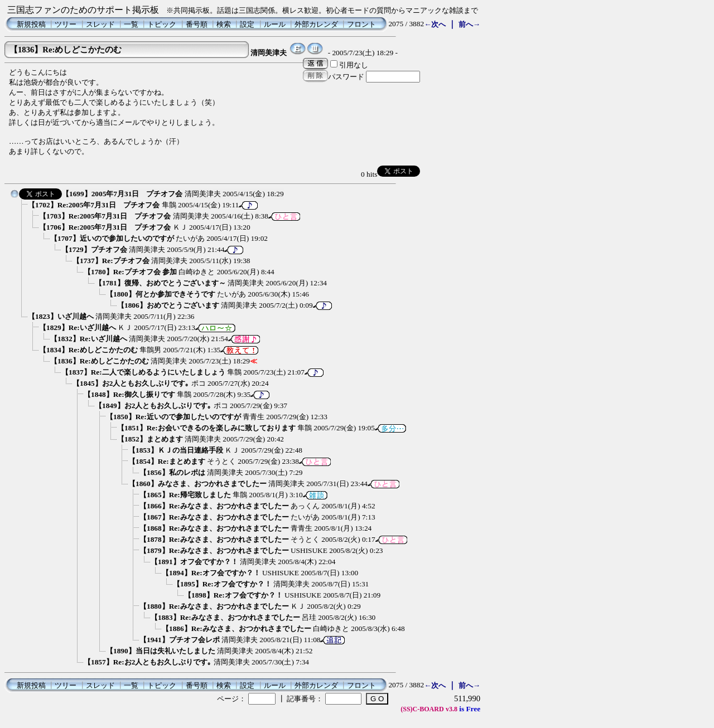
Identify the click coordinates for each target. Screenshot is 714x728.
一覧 (131, 24)
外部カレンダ (316, 24)
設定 (247, 24)
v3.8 (452, 709)
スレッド (100, 24)
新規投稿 (31, 24)
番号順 (197, 24)
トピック (162, 24)
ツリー (66, 24)
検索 (224, 24)
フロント (361, 24)
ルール (275, 24)
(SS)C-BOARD (422, 709)
